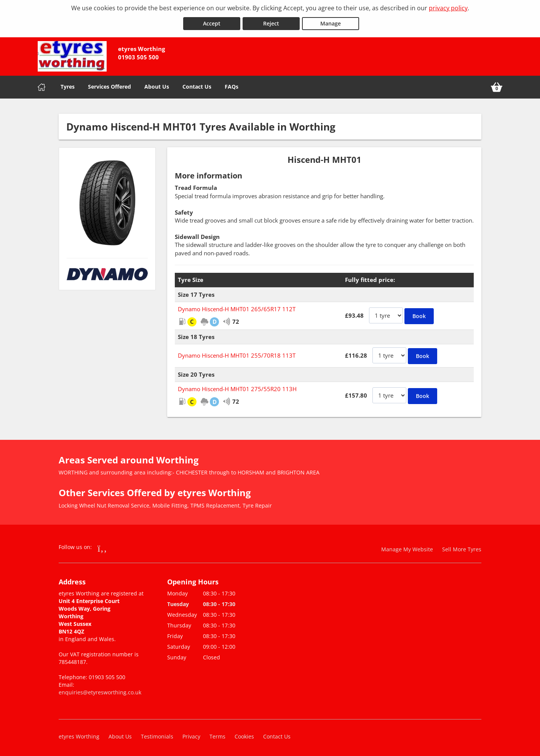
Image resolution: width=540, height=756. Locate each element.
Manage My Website (407, 548)
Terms (217, 735)
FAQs (232, 85)
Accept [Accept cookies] (212, 22)
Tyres (68, 85)
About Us (157, 85)
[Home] (42, 86)
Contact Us (197, 85)
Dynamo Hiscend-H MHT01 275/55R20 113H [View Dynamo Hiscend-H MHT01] (237, 388)
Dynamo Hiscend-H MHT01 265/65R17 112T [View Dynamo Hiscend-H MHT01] (237, 308)
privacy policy (448, 8)
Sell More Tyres (462, 548)
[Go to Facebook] (102, 547)
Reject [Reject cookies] (271, 22)
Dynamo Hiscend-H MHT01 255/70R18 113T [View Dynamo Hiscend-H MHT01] (237, 354)
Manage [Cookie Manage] (331, 22)
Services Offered (109, 85)
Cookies (244, 735)
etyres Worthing (79, 735)
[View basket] (497, 86)
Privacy (191, 735)
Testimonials (157, 735)
